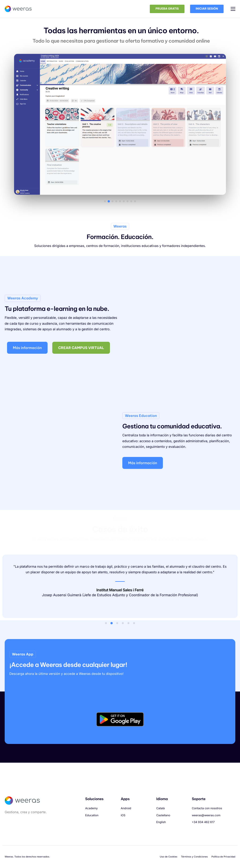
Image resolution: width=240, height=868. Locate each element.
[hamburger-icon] (233, 9)
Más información (27, 359)
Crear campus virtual (81, 359)
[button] (105, 205)
